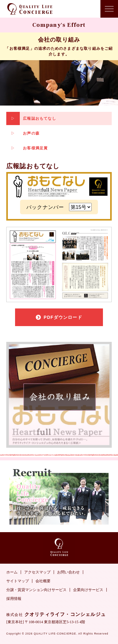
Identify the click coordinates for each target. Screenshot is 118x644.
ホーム (12, 572)
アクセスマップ (37, 572)
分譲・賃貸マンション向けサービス (36, 590)
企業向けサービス (88, 590)
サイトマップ (18, 581)
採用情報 (14, 599)
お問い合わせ (68, 572)
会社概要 (43, 581)
